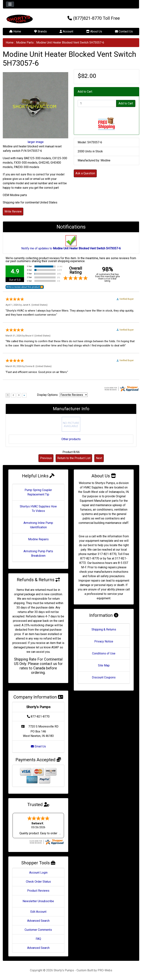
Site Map (104, 665)
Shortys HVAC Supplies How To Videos (38, 509)
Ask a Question (85, 173)
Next (99, 458)
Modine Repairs (38, 539)
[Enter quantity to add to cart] (97, 103)
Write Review (13, 211)
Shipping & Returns (104, 629)
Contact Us (124, 31)
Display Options (47, 395)
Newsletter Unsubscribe (38, 901)
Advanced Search (38, 921)
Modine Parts (25, 43)
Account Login (38, 873)
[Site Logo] (26, 19)
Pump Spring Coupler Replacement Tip (38, 492)
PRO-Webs (105, 970)
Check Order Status (38, 882)
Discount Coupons (104, 677)
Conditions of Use (104, 653)
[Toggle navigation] (10, 4)
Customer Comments (38, 930)
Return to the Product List (74, 458)
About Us (94, 31)
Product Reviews (38, 891)
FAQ (38, 939)
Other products (71, 439)
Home (15, 31)
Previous (46, 458)
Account (66, 31)
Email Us (38, 746)
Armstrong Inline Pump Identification (38, 525)
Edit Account (38, 912)
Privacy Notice (104, 641)
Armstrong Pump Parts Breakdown (38, 553)
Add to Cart (126, 103)
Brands (40, 31)
